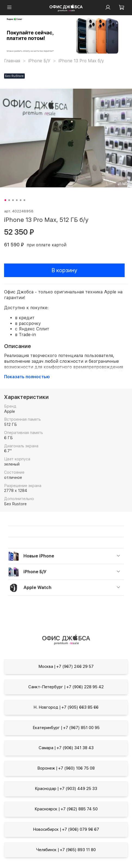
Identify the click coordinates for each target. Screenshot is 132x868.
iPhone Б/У (39, 61)
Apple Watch (37, 588)
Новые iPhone (39, 556)
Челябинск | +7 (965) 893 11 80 (66, 850)
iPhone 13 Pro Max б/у (81, 61)
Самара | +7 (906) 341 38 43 (66, 748)
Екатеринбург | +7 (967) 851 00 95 (66, 728)
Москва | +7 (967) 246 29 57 (66, 666)
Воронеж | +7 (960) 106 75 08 (66, 768)
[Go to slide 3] (13, 200)
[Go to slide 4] (17, 200)
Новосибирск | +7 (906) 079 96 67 (66, 829)
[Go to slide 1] (5, 200)
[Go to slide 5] (20, 200)
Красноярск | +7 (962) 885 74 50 (66, 809)
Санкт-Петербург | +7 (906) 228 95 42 (66, 687)
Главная (12, 61)
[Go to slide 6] (24, 200)
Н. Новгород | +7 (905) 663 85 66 (66, 707)
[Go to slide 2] (9, 200)
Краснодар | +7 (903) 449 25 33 (66, 789)
